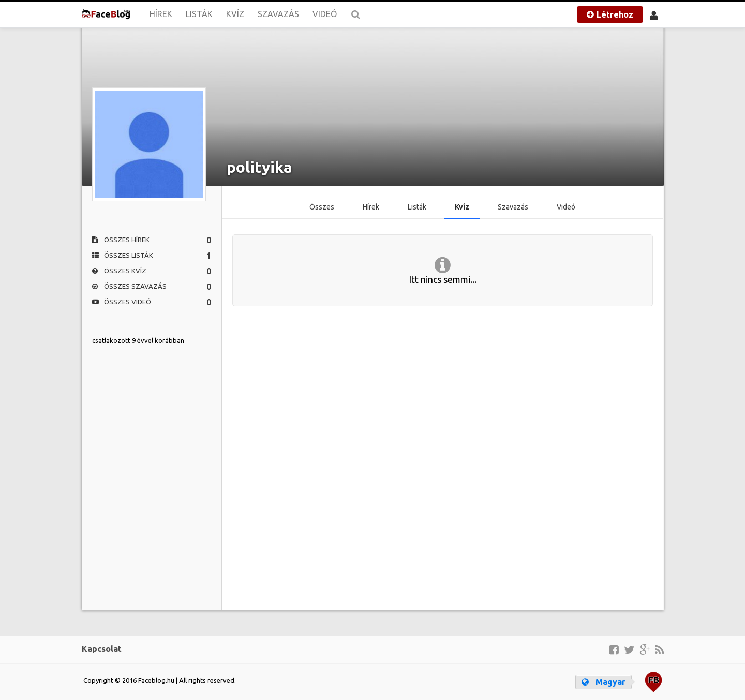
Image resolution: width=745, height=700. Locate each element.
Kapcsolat (102, 649)
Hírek (161, 14)
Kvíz (235, 14)
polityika (259, 167)
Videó (325, 14)
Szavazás (278, 14)
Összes (322, 207)
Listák (199, 14)
